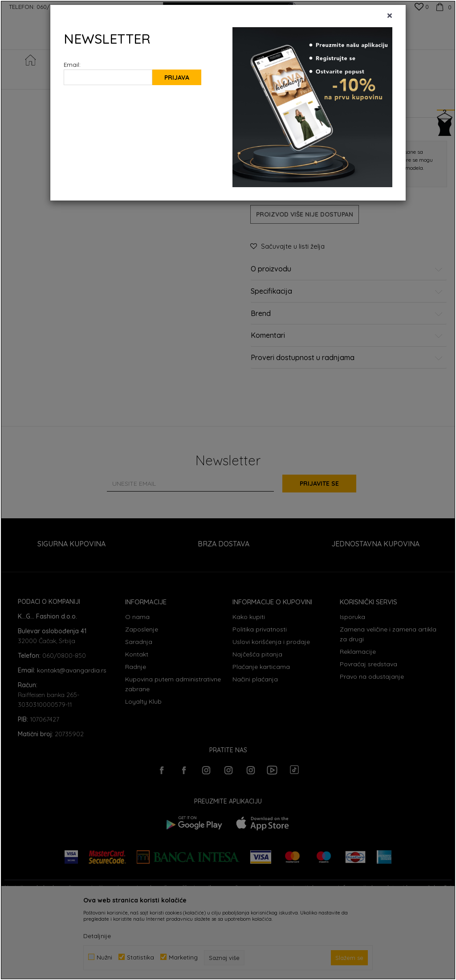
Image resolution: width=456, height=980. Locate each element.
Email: (72, 64)
